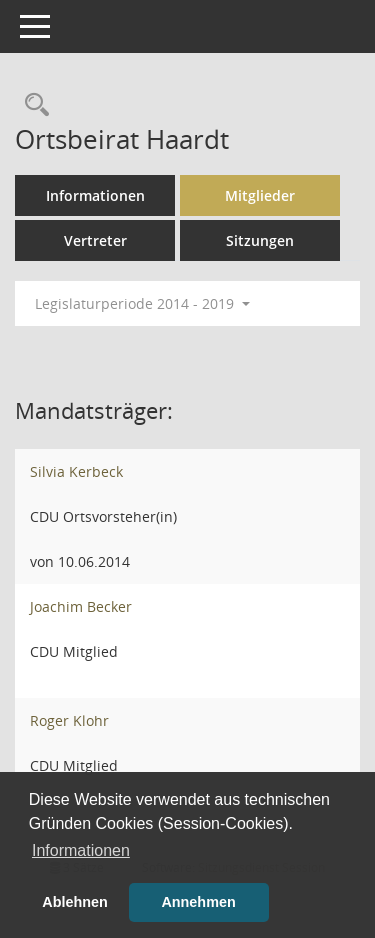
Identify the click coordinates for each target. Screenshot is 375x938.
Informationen (95, 195)
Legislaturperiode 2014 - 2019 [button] (142, 303)
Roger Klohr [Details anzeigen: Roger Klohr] (69, 720)
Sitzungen (260, 240)
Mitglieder (260, 195)
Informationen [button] (81, 850)
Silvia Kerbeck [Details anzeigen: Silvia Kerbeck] (76, 471)
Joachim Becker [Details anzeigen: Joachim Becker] (81, 606)
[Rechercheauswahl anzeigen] (32, 105)
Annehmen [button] (198, 902)
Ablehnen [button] (75, 902)
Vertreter (95, 240)
